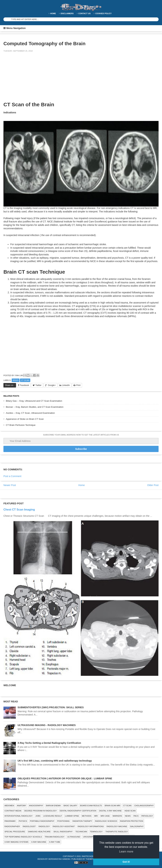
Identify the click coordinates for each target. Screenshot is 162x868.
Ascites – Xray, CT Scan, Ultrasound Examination (30, 413)
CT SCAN (25, 380)
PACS (136, 816)
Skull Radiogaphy (63, 832)
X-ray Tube (55, 842)
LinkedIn (66, 385)
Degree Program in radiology (40, 811)
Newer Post (10, 485)
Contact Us (85, 13)
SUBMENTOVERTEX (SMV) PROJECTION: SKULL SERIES (51, 707)
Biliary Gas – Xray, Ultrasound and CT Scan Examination (34, 401)
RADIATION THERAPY (82, 821)
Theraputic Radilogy (117, 832)
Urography (89, 837)
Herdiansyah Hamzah (59, 859)
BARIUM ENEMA (53, 806)
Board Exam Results (91, 806)
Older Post (153, 485)
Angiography (36, 806)
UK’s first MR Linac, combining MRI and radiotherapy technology (55, 761)
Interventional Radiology (18, 816)
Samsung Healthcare (39, 832)
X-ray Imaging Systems (16, 842)
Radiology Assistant (64, 826)
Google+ (52, 385)
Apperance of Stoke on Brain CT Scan (25, 419)
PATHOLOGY (147, 816)
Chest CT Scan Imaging (19, 509)
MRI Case (105, 816)
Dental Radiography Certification (78, 811)
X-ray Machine (39, 842)
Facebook (25, 385)
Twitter (38, 385)
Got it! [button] (126, 862)
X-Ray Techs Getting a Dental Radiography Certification (49, 743)
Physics (23, 821)
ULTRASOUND (74, 837)
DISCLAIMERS (67, 13)
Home (53, 13)
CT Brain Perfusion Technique (21, 425)
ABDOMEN (9, 806)
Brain (16, 380)
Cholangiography (144, 806)
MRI (96, 816)
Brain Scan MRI (112, 806)
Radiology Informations (91, 826)
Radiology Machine (117, 826)
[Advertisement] (29, 79)
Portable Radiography (42, 821)
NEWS (128, 816)
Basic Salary (70, 806)
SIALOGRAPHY (137, 826)
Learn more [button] (126, 852)
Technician (81, 832)
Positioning (63, 821)
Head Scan (130, 811)
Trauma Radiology (55, 837)
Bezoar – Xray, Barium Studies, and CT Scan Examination (35, 407)
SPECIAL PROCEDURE (15, 832)
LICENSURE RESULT (53, 816)
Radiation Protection (132, 821)
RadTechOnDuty (90, 856)
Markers (117, 816)
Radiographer (12, 826)
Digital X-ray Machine (110, 811)
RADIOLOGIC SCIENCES (106, 821)
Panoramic (10, 821)
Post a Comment (12, 476)
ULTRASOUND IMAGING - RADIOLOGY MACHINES (47, 725)
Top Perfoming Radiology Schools (23, 837)
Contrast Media (13, 811)
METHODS (87, 816)
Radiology (44, 826)
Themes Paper (93, 859)
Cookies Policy (103, 13)
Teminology (96, 832)
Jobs (38, 816)
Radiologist (29, 826)
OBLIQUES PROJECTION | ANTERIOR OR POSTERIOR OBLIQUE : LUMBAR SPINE (65, 778)
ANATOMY (22, 806)
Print (78, 385)
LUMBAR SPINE (72, 816)
